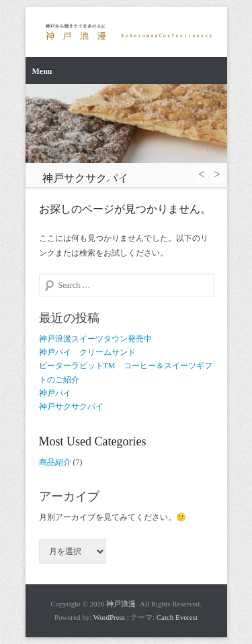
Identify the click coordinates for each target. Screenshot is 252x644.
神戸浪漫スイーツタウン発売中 (95, 339)
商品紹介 (55, 462)
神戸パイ (55, 393)
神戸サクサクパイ (71, 407)
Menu (42, 71)
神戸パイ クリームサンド (87, 352)
